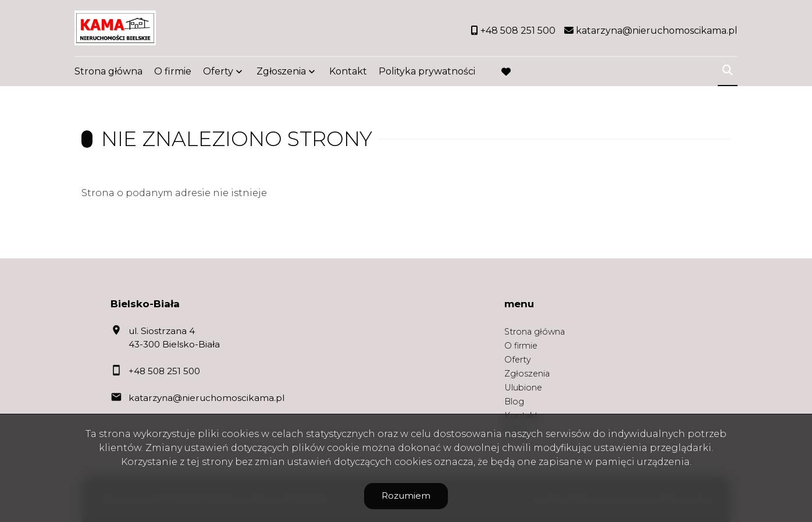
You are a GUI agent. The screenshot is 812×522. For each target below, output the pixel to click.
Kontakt (348, 71)
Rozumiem (406, 496)
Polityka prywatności (427, 71)
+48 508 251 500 (164, 371)
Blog (514, 402)
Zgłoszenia (281, 71)
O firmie (173, 71)
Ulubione (523, 388)
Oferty (218, 71)
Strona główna (108, 71)
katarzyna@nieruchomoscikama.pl (206, 398)
